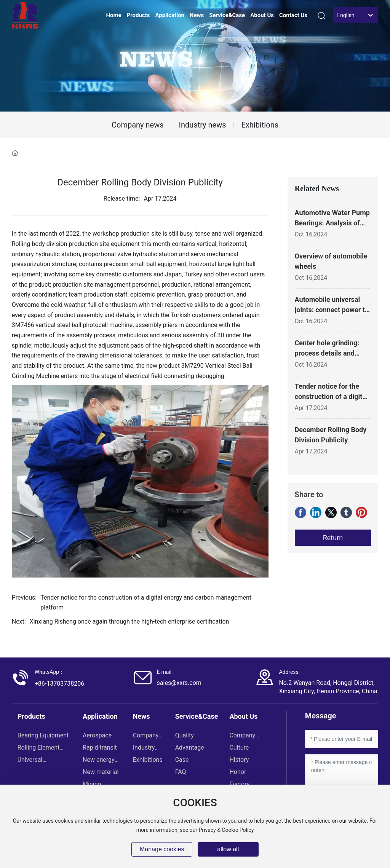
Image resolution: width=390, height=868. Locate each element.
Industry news (203, 125)
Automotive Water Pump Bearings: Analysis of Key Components (332, 223)
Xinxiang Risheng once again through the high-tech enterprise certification (129, 621)
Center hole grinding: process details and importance (327, 353)
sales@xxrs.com (179, 683)
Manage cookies (162, 849)
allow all (228, 849)
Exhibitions (260, 125)
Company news (138, 125)
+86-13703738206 (59, 684)
